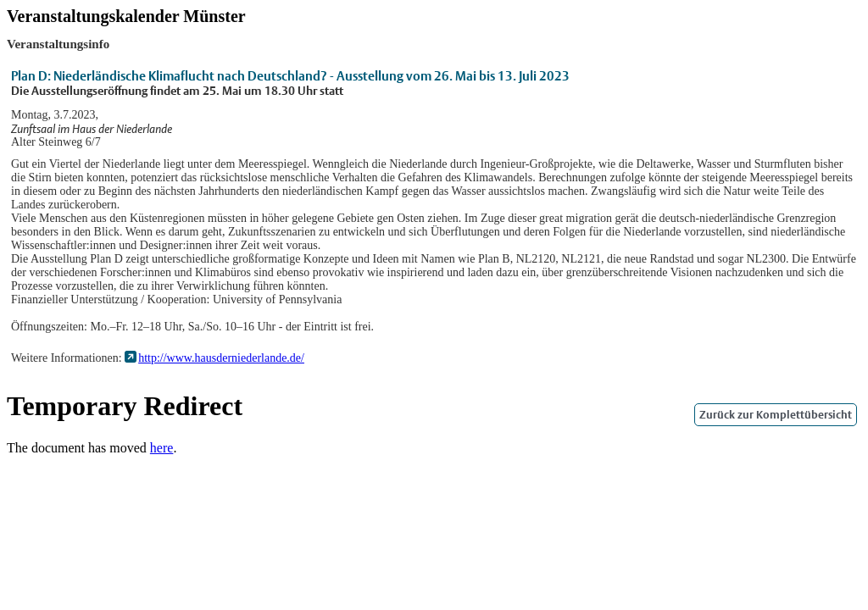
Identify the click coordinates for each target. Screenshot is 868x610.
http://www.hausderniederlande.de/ (221, 358)
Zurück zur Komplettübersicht (776, 415)
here (162, 448)
